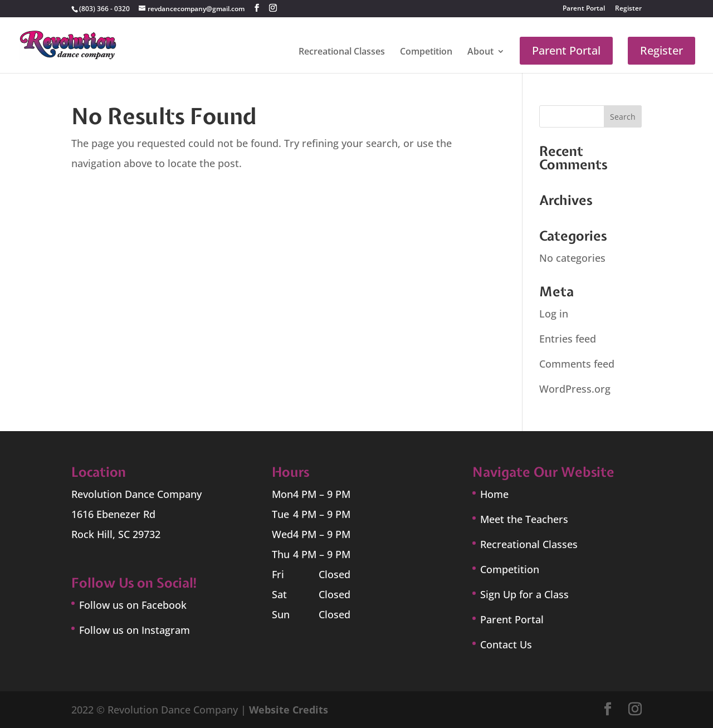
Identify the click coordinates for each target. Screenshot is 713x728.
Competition (426, 52)
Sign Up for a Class (524, 594)
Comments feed (577, 364)
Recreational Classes (342, 52)
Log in (554, 314)
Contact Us (506, 644)
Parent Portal (584, 9)
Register (628, 9)
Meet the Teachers (524, 519)
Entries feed (568, 339)
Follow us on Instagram (135, 630)
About (480, 52)
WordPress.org (575, 389)
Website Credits (289, 710)
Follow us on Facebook (133, 605)
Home (494, 494)
